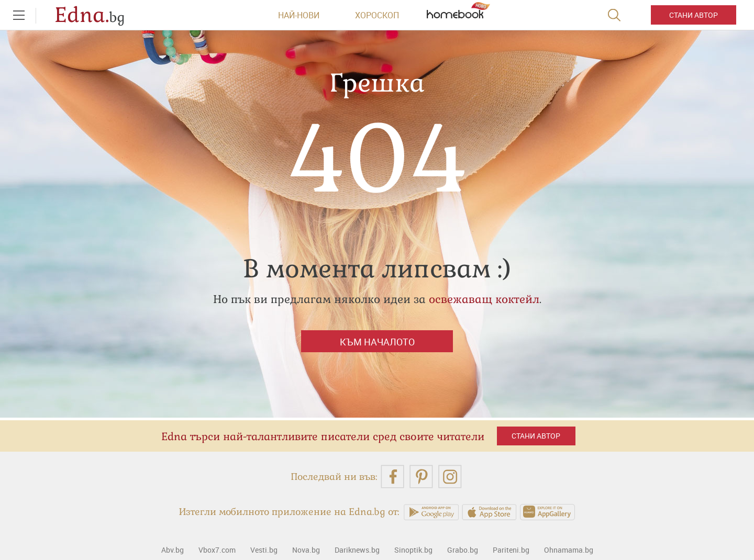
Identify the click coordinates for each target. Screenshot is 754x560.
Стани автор (694, 15)
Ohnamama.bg (569, 550)
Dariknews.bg (357, 550)
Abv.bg (173, 550)
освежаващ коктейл (484, 299)
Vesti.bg (264, 550)
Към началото (377, 342)
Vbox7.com (217, 550)
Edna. (90, 15)
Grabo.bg (463, 550)
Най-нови (299, 15)
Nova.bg (306, 550)
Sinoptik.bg (413, 550)
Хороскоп (377, 15)
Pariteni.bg (511, 550)
